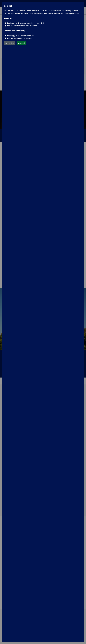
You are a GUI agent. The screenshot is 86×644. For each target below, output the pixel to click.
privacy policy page (72, 13)
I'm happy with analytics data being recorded (25, 23)
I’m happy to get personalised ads (21, 36)
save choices (10, 43)
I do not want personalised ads (20, 38)
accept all (21, 43)
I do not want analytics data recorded (22, 26)
